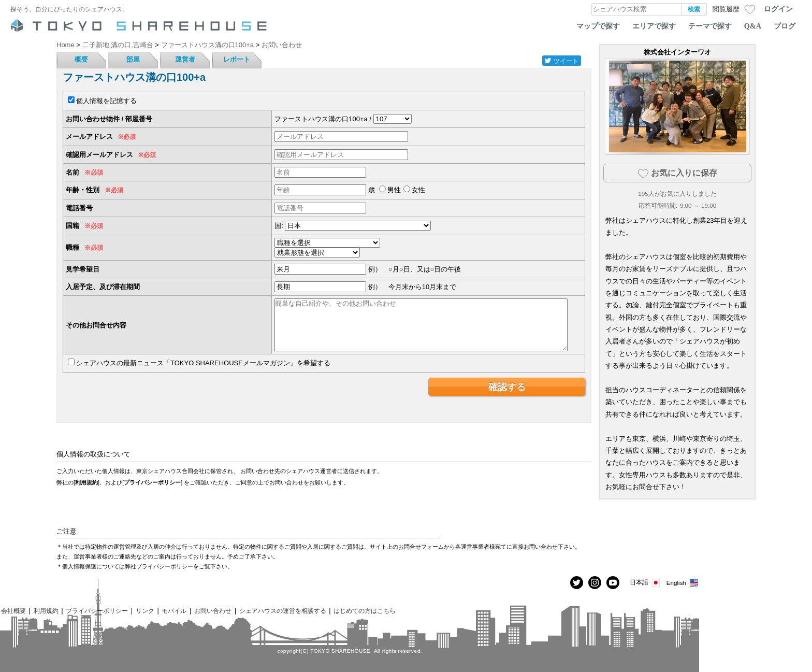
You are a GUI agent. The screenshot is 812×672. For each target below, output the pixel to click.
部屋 (133, 59)
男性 (394, 190)
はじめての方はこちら (365, 611)
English (683, 583)
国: (279, 226)
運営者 (185, 59)
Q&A (753, 26)
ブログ (785, 26)
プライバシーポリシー (152, 482)
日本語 (646, 583)
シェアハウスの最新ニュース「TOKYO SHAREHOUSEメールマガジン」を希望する (203, 363)
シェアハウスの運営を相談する (283, 611)
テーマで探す (710, 26)
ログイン (778, 9)
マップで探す (598, 26)
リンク (145, 611)
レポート (237, 59)
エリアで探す (654, 26)
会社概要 (13, 611)
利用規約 (86, 482)
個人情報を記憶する (106, 101)
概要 (81, 59)
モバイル (174, 611)
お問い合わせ (213, 611)
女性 (418, 190)
